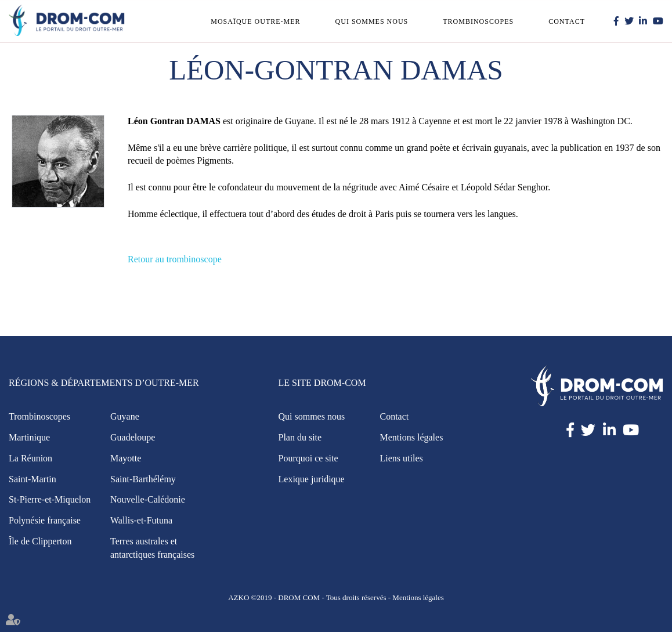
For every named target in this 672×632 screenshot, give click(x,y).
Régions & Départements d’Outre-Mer (104, 383)
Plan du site (300, 437)
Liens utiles (402, 458)
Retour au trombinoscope (175, 259)
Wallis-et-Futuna (141, 520)
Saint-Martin (32, 479)
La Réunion (30, 458)
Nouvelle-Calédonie (148, 499)
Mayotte (126, 458)
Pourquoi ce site (308, 458)
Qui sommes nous (372, 21)
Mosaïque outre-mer (255, 21)
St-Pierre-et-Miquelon (50, 499)
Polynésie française (45, 520)
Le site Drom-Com (322, 383)
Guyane (125, 416)
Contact (567, 21)
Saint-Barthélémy (143, 479)
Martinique (29, 437)
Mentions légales (412, 437)
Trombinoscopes (478, 21)
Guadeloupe (133, 437)
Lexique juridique (312, 479)
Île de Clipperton (40, 541)
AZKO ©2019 (250, 597)
